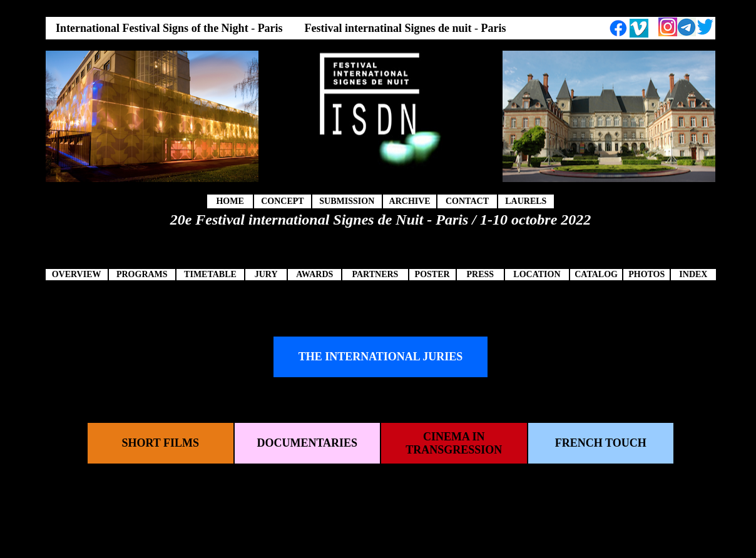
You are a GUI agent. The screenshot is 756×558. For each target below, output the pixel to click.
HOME (230, 201)
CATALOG (596, 274)
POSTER (432, 274)
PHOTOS (646, 274)
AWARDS (314, 274)
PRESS (480, 274)
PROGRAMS (142, 274)
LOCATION (537, 274)
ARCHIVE (410, 201)
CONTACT (467, 201)
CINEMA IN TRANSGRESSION (454, 443)
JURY (266, 274)
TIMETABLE (210, 274)
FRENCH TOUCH (601, 443)
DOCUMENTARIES (307, 443)
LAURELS (526, 201)
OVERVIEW (77, 274)
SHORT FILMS (160, 443)
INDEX (693, 274)
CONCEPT (282, 201)
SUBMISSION (347, 201)
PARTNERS (375, 274)
